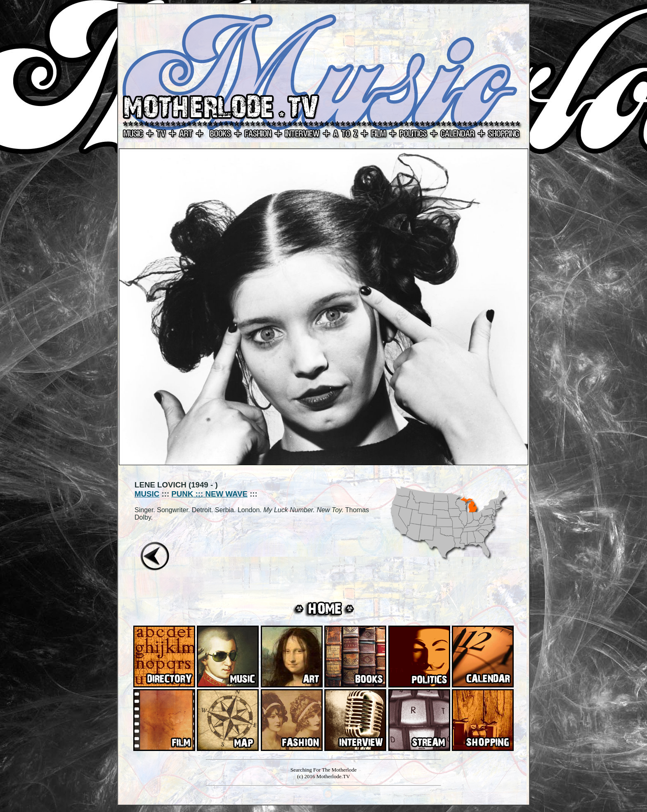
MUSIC (147, 494)
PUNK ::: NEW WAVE (209, 494)
